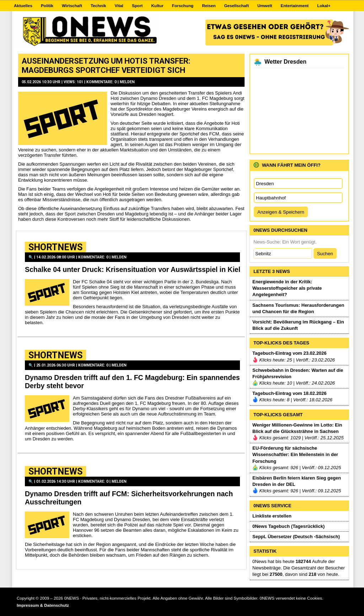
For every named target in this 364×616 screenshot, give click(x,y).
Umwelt (265, 6)
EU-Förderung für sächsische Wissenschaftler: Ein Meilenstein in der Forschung (295, 454)
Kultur (157, 6)
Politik (47, 6)
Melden (127, 82)
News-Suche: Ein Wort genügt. (285, 242)
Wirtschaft (72, 6)
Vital (119, 6)
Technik (98, 6)
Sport (137, 6)
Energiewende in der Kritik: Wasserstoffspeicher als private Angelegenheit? (287, 288)
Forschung (183, 6)
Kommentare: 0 (102, 82)
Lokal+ (324, 6)
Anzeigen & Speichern (281, 212)
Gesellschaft (237, 6)
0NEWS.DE (88, 31)
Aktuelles (23, 6)
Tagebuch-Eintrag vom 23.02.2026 (290, 353)
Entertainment (295, 6)
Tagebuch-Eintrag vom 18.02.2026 (290, 393)
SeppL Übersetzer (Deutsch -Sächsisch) (296, 537)
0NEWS (71, 598)
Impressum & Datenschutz (43, 605)
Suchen (325, 254)
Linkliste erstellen (272, 516)
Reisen (209, 6)
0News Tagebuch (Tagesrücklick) (288, 526)
